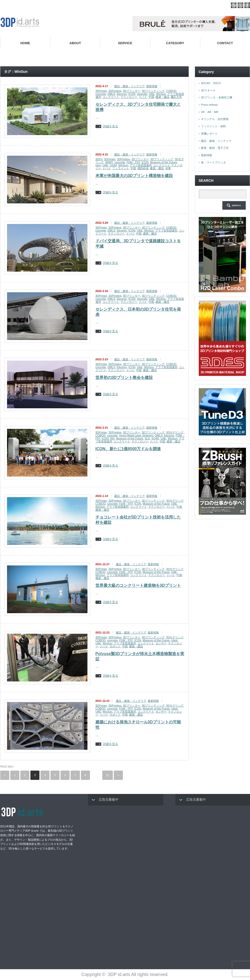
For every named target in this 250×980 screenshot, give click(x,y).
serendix (142, 94)
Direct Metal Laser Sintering (136, 435)
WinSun (161, 94)
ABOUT (75, 43)
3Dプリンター (132, 91)
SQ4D (155, 438)
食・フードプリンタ (213, 162)
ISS (112, 438)
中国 (151, 97)
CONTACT (225, 43)
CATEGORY (175, 43)
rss (234, 5)
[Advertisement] (126, 842)
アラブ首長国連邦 (141, 165)
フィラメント (121, 168)
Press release (209, 105)
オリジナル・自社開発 (215, 119)
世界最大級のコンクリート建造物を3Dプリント (138, 585)
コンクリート (111, 97)
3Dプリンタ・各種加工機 (217, 97)
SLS (147, 438)
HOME (25, 43)
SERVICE (125, 43)
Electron (122, 94)
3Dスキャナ (208, 90)
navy (98, 165)
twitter (240, 5)
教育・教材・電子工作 (215, 148)
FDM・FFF (133, 162)
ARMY (109, 162)
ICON (132, 94)
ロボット (115, 646)
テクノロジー (129, 97)
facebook (247, 5)
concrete (101, 94)
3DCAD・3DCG (211, 83)
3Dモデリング (175, 432)
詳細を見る (111, 126)
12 (108, 775)
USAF (113, 165)
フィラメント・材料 (213, 126)
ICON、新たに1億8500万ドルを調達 (128, 449)
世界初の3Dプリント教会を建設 (124, 378)
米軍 (168, 168)
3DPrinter (101, 91)
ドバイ (143, 97)
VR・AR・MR (210, 112)
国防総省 (143, 168)
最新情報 (152, 86)
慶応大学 (176, 97)
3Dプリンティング (153, 91)
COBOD (171, 91)
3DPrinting (115, 91)
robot (174, 640)
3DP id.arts (119, 974)
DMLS (111, 94)
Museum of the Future (164, 162)
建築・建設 (162, 97)
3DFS (99, 159)
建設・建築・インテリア (130, 86)
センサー (161, 643)
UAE (152, 94)
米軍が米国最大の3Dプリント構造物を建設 (134, 176)
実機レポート (209, 134)
